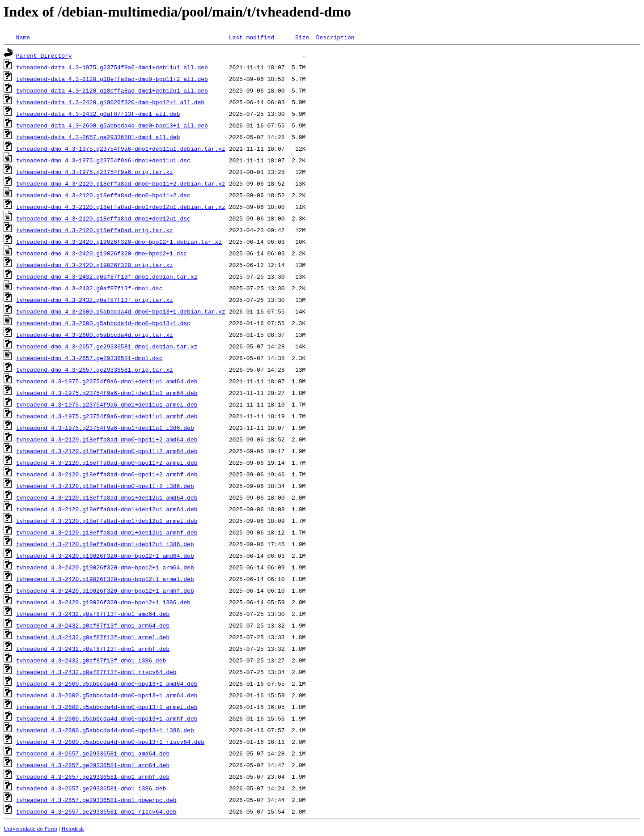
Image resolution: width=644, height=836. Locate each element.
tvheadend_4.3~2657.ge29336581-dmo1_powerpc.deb (96, 800)
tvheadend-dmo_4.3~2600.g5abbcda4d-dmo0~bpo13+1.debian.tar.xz (121, 311)
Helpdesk (72, 829)
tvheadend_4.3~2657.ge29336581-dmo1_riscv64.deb (96, 811)
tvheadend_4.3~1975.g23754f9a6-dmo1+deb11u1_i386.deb (105, 428)
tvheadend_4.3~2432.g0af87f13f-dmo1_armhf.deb (93, 649)
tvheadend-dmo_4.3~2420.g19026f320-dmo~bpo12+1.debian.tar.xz (119, 242)
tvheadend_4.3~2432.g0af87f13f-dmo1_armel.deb (93, 637)
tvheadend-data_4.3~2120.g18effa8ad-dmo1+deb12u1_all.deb (112, 90)
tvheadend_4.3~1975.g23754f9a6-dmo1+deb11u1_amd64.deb (107, 381)
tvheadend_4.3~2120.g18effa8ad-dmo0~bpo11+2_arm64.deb (107, 451)
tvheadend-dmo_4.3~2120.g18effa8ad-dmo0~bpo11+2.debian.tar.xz (121, 183)
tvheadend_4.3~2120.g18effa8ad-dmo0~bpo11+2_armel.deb (107, 463)
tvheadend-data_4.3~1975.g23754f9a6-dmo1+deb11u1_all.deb (112, 67)
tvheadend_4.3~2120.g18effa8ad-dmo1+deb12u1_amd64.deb (107, 497)
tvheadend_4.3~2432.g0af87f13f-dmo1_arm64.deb (93, 625)
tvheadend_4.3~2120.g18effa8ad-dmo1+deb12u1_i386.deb (105, 544)
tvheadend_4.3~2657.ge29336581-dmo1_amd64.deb (93, 753)
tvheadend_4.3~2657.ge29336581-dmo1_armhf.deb (93, 777)
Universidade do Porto (30, 829)
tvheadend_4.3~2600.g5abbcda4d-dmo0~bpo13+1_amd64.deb (107, 683)
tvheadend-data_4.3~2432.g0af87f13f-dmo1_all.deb (98, 114)
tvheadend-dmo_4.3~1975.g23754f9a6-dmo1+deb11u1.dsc (103, 160)
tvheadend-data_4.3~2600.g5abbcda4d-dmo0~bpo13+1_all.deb (112, 125)
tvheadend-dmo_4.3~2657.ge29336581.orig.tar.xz (95, 369)
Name (23, 37)
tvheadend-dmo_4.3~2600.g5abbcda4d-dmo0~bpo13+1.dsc (103, 323)
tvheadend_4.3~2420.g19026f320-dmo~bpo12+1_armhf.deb (105, 590)
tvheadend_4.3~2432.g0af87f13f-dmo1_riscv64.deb (96, 672)
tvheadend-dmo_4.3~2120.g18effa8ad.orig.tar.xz (95, 230)
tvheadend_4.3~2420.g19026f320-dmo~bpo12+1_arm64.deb (105, 567)
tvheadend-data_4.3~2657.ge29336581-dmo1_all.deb (98, 137)
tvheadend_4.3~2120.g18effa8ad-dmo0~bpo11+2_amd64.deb (107, 439)
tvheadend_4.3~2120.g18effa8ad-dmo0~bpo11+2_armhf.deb (107, 474)
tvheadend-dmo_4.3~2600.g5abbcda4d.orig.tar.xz (95, 335)
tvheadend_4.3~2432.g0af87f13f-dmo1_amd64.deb (93, 614)
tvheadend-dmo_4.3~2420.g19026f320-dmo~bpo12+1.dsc (102, 253)
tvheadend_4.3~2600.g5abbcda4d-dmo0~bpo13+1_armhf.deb (107, 718)
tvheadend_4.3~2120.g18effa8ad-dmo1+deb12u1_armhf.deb (107, 532)
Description (335, 37)
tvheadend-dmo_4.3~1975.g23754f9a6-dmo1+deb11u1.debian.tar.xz (121, 149)
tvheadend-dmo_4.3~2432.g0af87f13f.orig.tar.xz (95, 300)
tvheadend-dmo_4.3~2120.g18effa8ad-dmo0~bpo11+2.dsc (103, 195)
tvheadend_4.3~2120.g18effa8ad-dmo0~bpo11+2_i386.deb (105, 486)
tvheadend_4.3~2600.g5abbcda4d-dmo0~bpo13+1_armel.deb (107, 707)
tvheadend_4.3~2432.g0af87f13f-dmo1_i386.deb (91, 660)
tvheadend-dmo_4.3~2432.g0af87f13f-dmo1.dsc (89, 288)
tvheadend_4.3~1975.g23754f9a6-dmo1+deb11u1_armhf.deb (107, 416)
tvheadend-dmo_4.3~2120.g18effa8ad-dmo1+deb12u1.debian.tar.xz (121, 207)
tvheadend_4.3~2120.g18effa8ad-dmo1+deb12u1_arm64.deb (107, 509)
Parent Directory (44, 55)
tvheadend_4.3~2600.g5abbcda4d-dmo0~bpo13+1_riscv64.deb (110, 742)
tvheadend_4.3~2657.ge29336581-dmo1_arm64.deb (93, 765)
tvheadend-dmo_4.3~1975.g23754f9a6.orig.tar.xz (95, 172)
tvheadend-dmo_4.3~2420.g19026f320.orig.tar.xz (95, 265)
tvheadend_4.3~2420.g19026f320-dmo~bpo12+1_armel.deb (105, 579)
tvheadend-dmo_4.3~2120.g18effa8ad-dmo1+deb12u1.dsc (103, 218)
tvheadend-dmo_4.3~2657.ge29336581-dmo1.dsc (89, 358)
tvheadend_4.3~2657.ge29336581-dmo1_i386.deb (91, 788)
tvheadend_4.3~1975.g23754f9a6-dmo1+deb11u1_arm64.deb (107, 393)
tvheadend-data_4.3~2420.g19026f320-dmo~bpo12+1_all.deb (110, 102)
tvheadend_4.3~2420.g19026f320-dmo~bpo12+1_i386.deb (103, 602)
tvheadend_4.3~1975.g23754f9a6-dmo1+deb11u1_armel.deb (107, 404)
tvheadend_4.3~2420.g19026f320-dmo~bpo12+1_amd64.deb (105, 556)
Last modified (252, 37)
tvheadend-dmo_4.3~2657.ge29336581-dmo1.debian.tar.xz (107, 346)
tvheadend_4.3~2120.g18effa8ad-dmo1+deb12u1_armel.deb (107, 521)
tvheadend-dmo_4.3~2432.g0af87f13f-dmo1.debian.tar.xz (107, 276)
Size (302, 37)
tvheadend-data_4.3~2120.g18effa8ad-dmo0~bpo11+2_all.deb (112, 79)
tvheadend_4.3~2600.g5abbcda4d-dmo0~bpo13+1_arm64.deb (107, 695)
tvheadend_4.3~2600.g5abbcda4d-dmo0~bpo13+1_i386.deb (105, 730)
